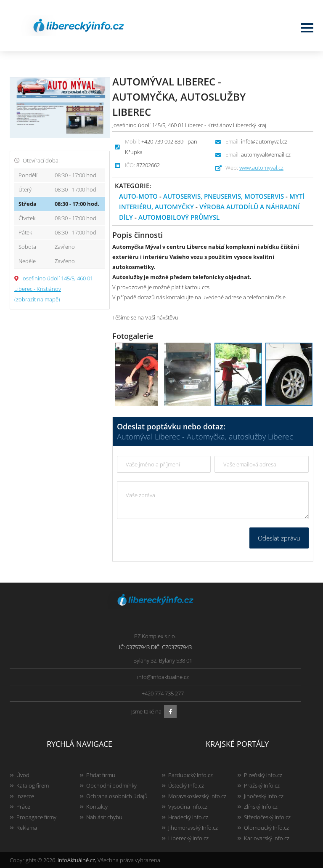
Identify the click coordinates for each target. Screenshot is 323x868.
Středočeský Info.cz (267, 817)
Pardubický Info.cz (191, 775)
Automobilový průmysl (179, 217)
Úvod (23, 775)
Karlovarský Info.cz (267, 838)
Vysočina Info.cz (188, 807)
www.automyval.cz (261, 168)
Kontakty (97, 807)
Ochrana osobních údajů (117, 796)
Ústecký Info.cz (186, 785)
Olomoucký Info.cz (266, 828)
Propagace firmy (36, 817)
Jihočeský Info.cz (264, 796)
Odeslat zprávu (279, 538)
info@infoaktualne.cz (163, 677)
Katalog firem (33, 785)
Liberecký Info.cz (188, 838)
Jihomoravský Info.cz (193, 828)
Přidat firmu (101, 775)
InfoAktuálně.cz (76, 860)
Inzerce (25, 796)
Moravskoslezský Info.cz (197, 796)
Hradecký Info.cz (188, 817)
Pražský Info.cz (262, 785)
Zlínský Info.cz (261, 807)
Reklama (27, 828)
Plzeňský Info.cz (263, 775)
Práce (23, 807)
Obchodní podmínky (111, 785)
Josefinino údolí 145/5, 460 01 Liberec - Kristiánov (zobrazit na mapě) (54, 289)
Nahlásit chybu (104, 817)
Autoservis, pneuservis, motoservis (224, 196)
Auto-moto (138, 196)
